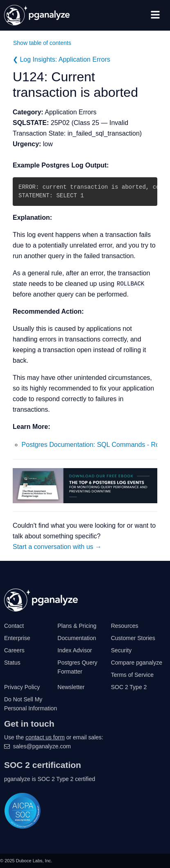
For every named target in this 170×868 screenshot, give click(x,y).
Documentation (77, 638)
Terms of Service (132, 675)
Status (12, 663)
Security (121, 650)
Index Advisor (75, 650)
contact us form (45, 737)
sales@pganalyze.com (42, 746)
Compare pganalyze (137, 663)
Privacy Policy (22, 687)
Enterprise (17, 638)
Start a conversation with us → (57, 547)
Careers (14, 650)
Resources (125, 626)
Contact (14, 626)
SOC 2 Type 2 (129, 687)
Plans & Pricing (77, 626)
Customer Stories (133, 638)
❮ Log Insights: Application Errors (61, 59)
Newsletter (71, 687)
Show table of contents (42, 43)
